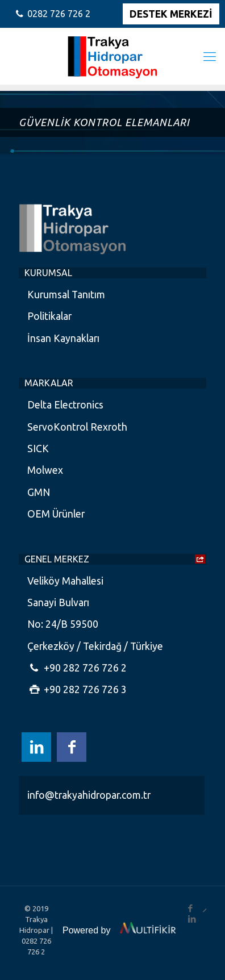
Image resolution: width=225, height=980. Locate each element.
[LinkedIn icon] (36, 747)
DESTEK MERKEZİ (171, 14)
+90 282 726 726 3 (77, 689)
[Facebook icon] (72, 747)
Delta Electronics (65, 405)
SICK (38, 449)
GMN (39, 492)
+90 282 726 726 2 (77, 668)
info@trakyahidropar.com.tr (89, 795)
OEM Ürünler (56, 514)
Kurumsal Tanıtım (66, 295)
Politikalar (49, 316)
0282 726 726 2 (59, 14)
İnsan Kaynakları (63, 338)
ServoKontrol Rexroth (77, 427)
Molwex (45, 470)
